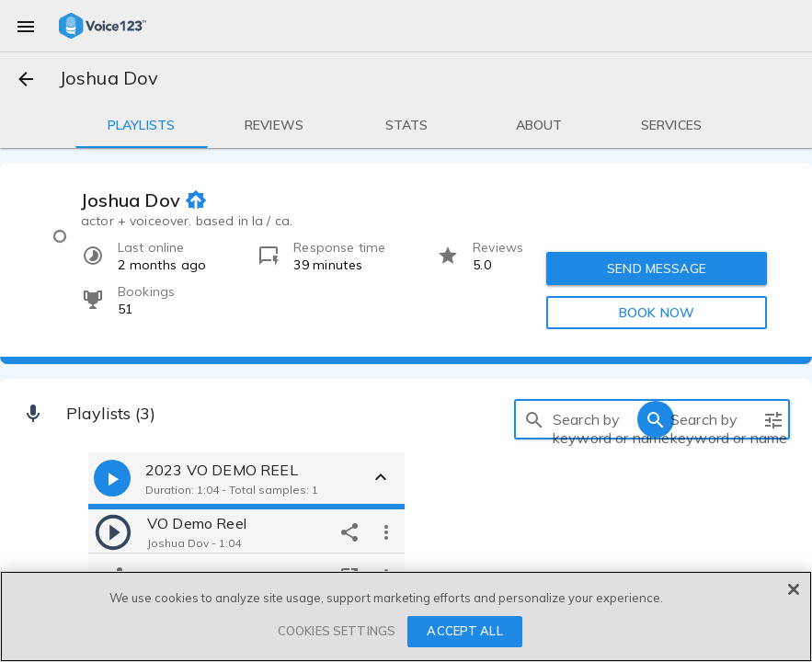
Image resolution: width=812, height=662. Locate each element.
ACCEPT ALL (464, 631)
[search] (534, 419)
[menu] (26, 26)
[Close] (794, 589)
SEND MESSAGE (657, 268)
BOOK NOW (657, 313)
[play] (113, 531)
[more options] (386, 531)
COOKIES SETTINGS (337, 631)
